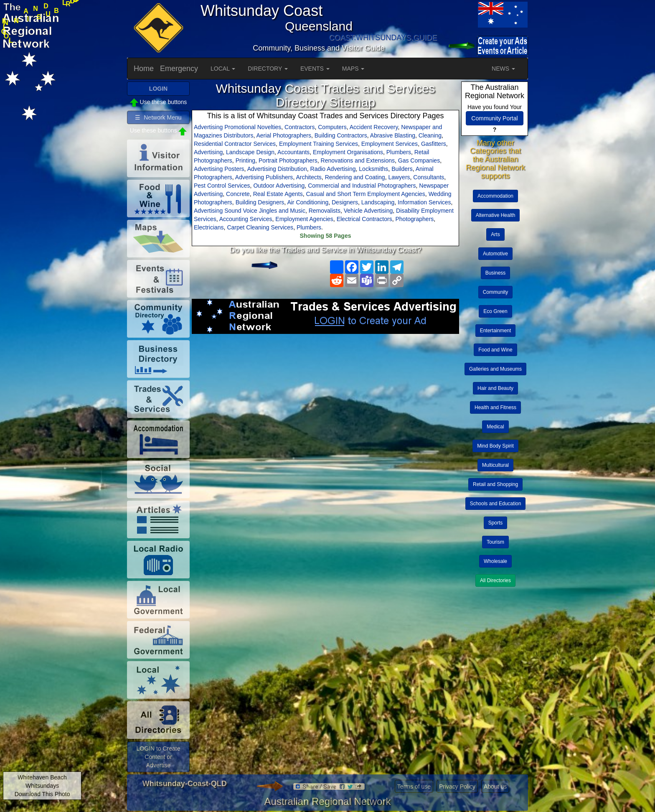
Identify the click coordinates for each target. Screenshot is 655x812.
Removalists (325, 211)
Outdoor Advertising (279, 186)
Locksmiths (373, 169)
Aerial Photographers (284, 135)
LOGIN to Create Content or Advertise (158, 757)
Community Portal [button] (494, 118)
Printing (245, 160)
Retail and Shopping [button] (495, 484)
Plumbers (399, 152)
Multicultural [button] (495, 465)
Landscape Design (250, 152)
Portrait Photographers (288, 160)
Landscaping (378, 202)
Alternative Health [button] (496, 215)
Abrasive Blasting (393, 135)
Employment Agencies (304, 219)
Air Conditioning (308, 202)
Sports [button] (496, 523)
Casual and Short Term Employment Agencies (366, 194)
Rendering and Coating (355, 177)
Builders (402, 169)
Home (144, 69)
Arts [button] (495, 234)
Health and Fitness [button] (495, 407)
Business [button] (496, 273)
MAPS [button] (353, 69)
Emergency (179, 69)
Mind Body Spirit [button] (495, 446)
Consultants (429, 177)
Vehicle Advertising (368, 211)
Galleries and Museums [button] (495, 369)
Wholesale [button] (495, 561)
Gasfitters (434, 144)
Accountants (293, 152)
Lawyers (399, 177)
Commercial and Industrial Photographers (362, 186)
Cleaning (430, 135)
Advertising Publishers (264, 177)
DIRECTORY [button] (268, 69)
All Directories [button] (495, 580)
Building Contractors (341, 135)
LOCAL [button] (223, 69)
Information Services (424, 202)
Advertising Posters (219, 169)
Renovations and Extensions (358, 160)
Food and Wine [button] (495, 350)
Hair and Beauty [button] (495, 388)
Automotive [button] (495, 254)
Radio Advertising (333, 169)
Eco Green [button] (495, 311)
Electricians (209, 227)
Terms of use (414, 787)
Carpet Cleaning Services (260, 227)
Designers (345, 202)
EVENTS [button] (315, 69)
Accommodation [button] (495, 196)
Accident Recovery (374, 127)
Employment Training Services (319, 144)
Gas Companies (419, 160)
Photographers (414, 219)
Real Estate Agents (278, 194)
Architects (308, 177)
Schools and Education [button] (496, 504)
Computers (332, 127)
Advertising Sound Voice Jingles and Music (250, 211)
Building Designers (260, 202)
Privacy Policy (457, 787)
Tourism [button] (495, 542)
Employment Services (390, 144)
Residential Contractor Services (235, 144)
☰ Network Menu (158, 117)
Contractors (300, 127)
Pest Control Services (222, 186)
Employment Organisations (348, 152)
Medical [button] (495, 427)
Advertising (208, 152)
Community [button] (496, 292)
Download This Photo (42, 794)
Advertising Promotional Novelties (237, 127)
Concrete (238, 194)
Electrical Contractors (364, 219)
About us (495, 787)
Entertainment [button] (496, 331)
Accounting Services (246, 219)
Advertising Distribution (277, 169)
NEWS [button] (503, 69)
